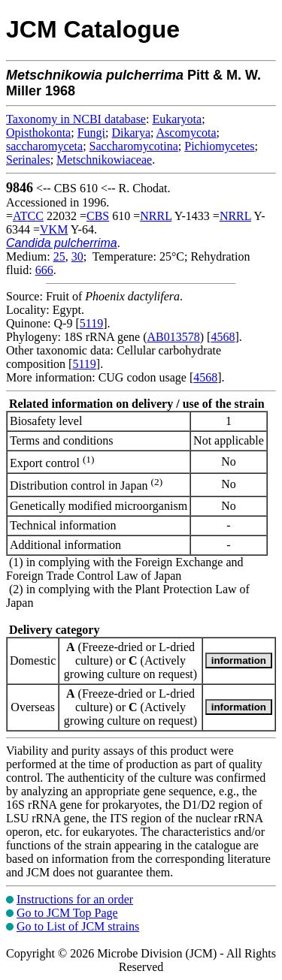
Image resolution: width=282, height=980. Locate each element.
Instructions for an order (75, 899)
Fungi (91, 133)
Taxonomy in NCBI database (76, 119)
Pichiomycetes (219, 146)
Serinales (28, 160)
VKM (54, 229)
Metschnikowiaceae (104, 160)
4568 (223, 337)
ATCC (28, 216)
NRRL (156, 216)
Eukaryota (177, 119)
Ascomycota (186, 133)
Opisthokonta (38, 133)
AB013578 (174, 337)
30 (77, 256)
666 (44, 270)
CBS (98, 216)
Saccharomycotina (134, 146)
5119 (91, 323)
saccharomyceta (44, 146)
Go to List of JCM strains (78, 926)
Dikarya (131, 133)
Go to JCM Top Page (67, 913)
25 (59, 256)
